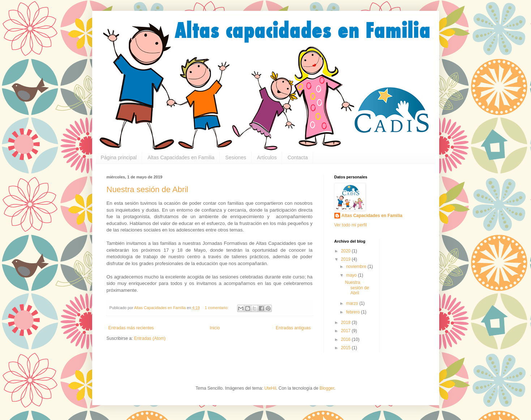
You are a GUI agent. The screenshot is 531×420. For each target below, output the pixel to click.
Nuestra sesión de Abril (147, 189)
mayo (352, 275)
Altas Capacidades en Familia (181, 157)
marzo (353, 303)
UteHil (270, 388)
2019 (346, 259)
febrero (353, 312)
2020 (346, 251)
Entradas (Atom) (150, 338)
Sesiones (236, 157)
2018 (346, 322)
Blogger (327, 388)
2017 (346, 331)
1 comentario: (217, 308)
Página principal (119, 157)
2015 (346, 348)
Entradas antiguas (293, 328)
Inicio (215, 328)
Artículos (267, 157)
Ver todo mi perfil (351, 225)
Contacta (297, 157)
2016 (346, 339)
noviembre (357, 267)
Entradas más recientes (131, 328)
